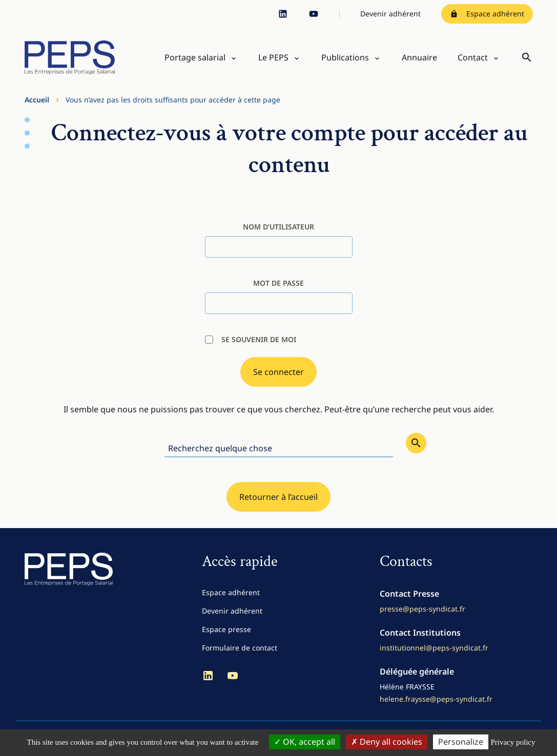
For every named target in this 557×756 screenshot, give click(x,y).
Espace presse (226, 629)
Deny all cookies (387, 742)
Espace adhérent (487, 14)
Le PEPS (273, 57)
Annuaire (419, 57)
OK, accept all (305, 742)
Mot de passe (278, 283)
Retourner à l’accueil (278, 497)
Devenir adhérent (390, 14)
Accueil (37, 100)
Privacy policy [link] (513, 742)
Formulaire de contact (240, 648)
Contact (473, 57)
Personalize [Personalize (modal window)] (461, 742)
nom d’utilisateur (278, 227)
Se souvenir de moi (251, 339)
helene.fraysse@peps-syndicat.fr (436, 699)
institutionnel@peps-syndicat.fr (434, 648)
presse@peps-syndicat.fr (422, 609)
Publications (345, 57)
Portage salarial (195, 57)
